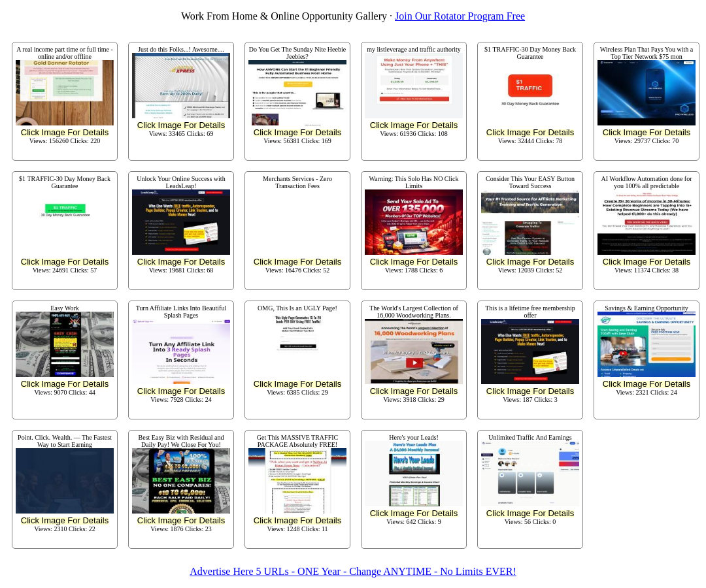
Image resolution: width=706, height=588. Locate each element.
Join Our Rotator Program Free (460, 16)
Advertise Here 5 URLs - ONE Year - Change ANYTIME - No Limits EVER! (353, 571)
